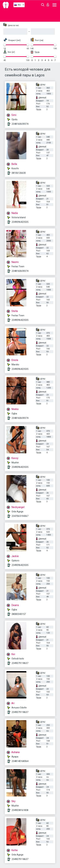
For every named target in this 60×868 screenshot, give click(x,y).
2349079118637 (20, 663)
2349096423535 (20, 222)
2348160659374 (20, 124)
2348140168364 (20, 761)
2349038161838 (20, 810)
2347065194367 (20, 516)
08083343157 (19, 614)
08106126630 (19, 173)
